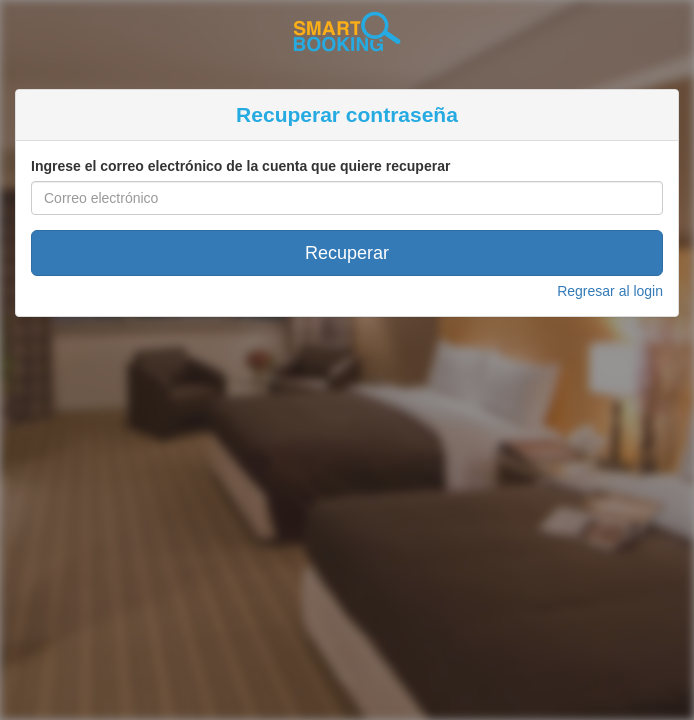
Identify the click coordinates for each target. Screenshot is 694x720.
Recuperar (347, 253)
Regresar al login (610, 291)
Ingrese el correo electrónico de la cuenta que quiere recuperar (240, 166)
